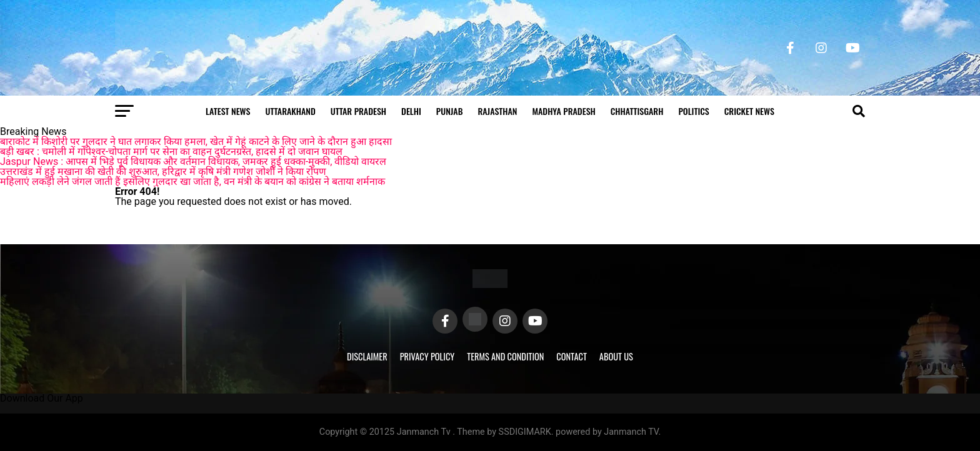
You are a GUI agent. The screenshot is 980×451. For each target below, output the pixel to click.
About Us (616, 356)
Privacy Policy (427, 356)
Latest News (228, 111)
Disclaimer (367, 356)
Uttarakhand (290, 111)
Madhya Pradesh (563, 111)
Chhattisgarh (637, 111)
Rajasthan (497, 111)
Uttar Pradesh (358, 111)
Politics (693, 111)
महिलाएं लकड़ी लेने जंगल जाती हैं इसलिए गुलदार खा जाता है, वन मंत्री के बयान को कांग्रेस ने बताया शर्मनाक (192, 181)
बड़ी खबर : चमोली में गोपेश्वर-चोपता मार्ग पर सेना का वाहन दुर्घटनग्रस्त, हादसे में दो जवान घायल (171, 151)
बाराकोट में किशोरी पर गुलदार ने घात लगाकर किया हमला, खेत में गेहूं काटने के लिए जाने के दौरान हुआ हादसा (196, 141)
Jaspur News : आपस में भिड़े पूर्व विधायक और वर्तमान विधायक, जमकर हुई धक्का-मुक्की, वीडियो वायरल (193, 161)
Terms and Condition (505, 356)
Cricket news (749, 111)
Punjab (450, 111)
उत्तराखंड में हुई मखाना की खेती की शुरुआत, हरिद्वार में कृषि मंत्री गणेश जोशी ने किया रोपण (163, 171)
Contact (571, 356)
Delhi (411, 111)
